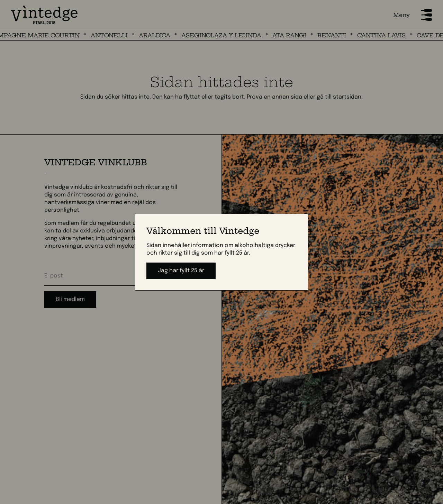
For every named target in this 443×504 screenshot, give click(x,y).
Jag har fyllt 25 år (181, 271)
